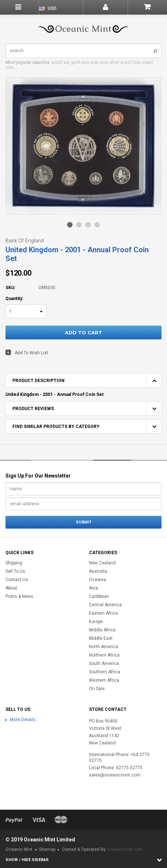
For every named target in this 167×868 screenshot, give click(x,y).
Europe (96, 622)
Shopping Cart (147, 7)
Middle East (101, 638)
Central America (105, 605)
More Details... (24, 720)
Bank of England (25, 241)
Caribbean (99, 596)
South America (104, 663)
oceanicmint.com (125, 849)
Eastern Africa (103, 613)
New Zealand (102, 563)
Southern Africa (105, 672)
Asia (94, 588)
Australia (98, 571)
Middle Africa (102, 630)
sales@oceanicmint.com (115, 775)
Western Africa (104, 680)
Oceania (98, 580)
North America (104, 647)
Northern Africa (104, 655)
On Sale (97, 689)
